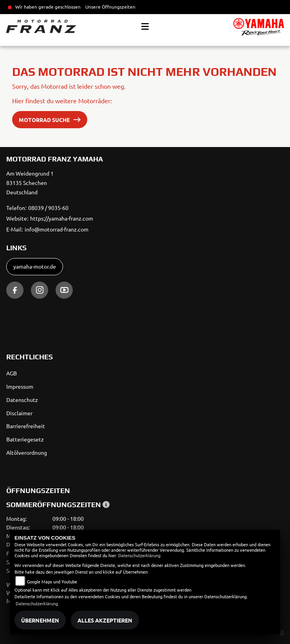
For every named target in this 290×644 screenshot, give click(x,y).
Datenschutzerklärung (139, 555)
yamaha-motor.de (35, 266)
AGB (12, 373)
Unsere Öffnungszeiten (110, 7)
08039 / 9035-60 (48, 208)
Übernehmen (40, 620)
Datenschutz (22, 400)
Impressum (20, 386)
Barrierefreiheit (26, 426)
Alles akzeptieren (105, 620)
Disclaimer (19, 413)
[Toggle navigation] (145, 27)
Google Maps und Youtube (52, 581)
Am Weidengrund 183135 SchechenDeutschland (30, 183)
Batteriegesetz (25, 439)
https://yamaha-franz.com (62, 218)
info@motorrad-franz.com (57, 229)
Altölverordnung (27, 452)
